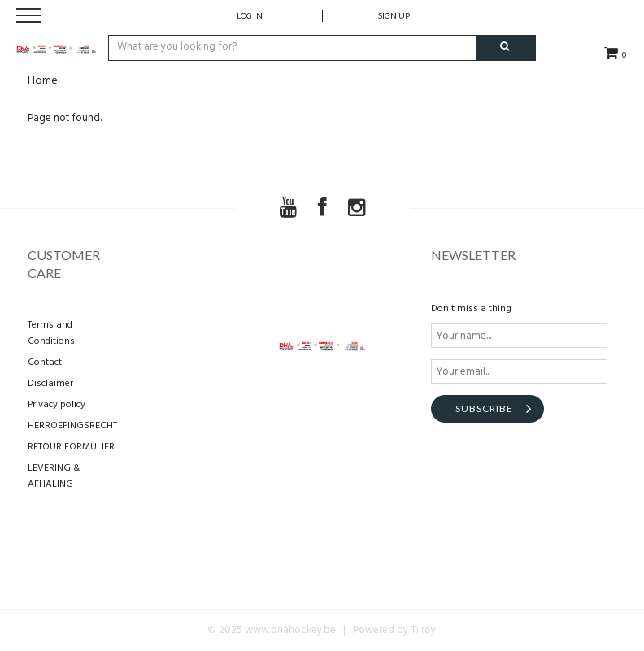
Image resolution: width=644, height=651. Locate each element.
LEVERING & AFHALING (54, 476)
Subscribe (484, 408)
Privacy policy (57, 405)
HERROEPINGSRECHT (72, 426)
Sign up (394, 15)
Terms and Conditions (51, 333)
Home (43, 81)
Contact (45, 362)
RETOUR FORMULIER (71, 447)
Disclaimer (50, 384)
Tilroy (423, 630)
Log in (250, 15)
